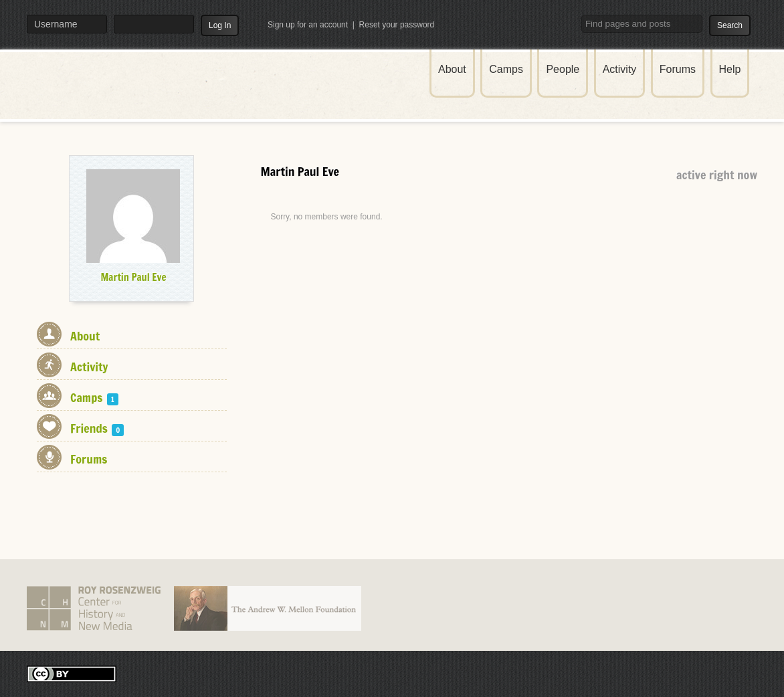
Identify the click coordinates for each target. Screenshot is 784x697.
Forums (678, 69)
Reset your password (397, 25)
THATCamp (134, 92)
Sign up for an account (308, 25)
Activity (620, 69)
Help (730, 69)
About (452, 69)
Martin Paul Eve (133, 277)
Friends (97, 428)
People (563, 69)
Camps (506, 69)
